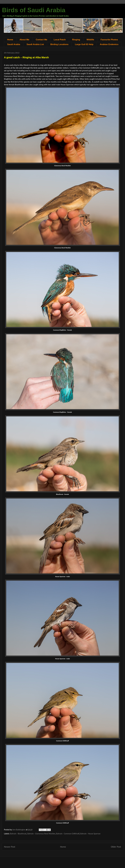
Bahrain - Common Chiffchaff (68, 834)
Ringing (76, 40)
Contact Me (41, 40)
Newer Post (10, 847)
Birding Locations (59, 44)
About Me (24, 40)
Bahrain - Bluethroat (18, 834)
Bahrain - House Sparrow (90, 834)
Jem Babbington (19, 830)
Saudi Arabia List (35, 44)
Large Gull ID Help (84, 44)
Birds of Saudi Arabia (34, 10)
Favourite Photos (109, 40)
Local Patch (60, 40)
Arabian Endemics (109, 44)
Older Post (116, 847)
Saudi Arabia (14, 44)
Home (10, 40)
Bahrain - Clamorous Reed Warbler (41, 834)
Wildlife (90, 40)
